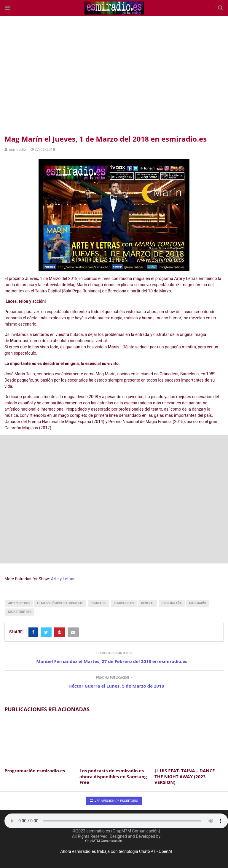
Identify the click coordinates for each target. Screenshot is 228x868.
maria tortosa (20, 612)
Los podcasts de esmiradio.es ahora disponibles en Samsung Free (113, 776)
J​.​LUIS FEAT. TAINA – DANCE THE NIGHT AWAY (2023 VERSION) (185, 776)
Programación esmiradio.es (35, 771)
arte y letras (19, 603)
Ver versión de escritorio (114, 801)
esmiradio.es (124, 603)
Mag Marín (198, 603)
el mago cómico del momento (60, 603)
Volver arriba (212, 815)
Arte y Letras (63, 579)
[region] (114, 74)
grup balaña (172, 603)
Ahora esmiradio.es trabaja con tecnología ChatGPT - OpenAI (116, 851)
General (148, 603)
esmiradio (99, 603)
